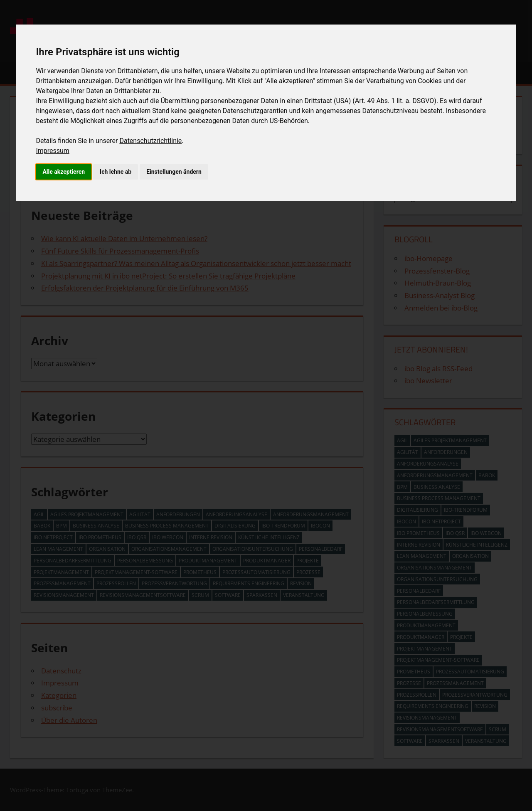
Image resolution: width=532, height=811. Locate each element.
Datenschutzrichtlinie (150, 141)
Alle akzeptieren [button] (64, 172)
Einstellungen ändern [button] (174, 172)
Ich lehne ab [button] (116, 172)
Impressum (53, 151)
